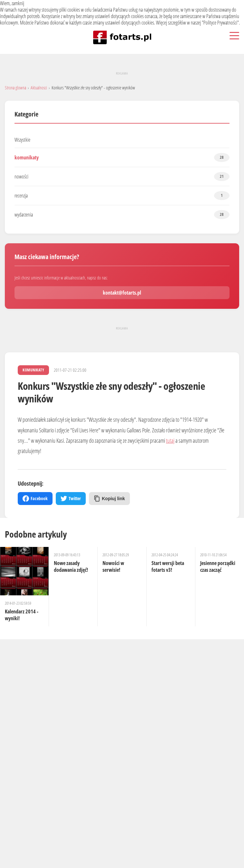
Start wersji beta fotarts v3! (168, 566)
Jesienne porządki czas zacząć (218, 566)
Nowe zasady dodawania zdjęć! (71, 566)
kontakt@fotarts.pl (122, 293)
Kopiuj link (109, 499)
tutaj (170, 440)
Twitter (71, 499)
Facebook (35, 499)
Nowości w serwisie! (113, 566)
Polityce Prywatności (220, 23)
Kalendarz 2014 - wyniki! (22, 615)
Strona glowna (15, 88)
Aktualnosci (39, 88)
